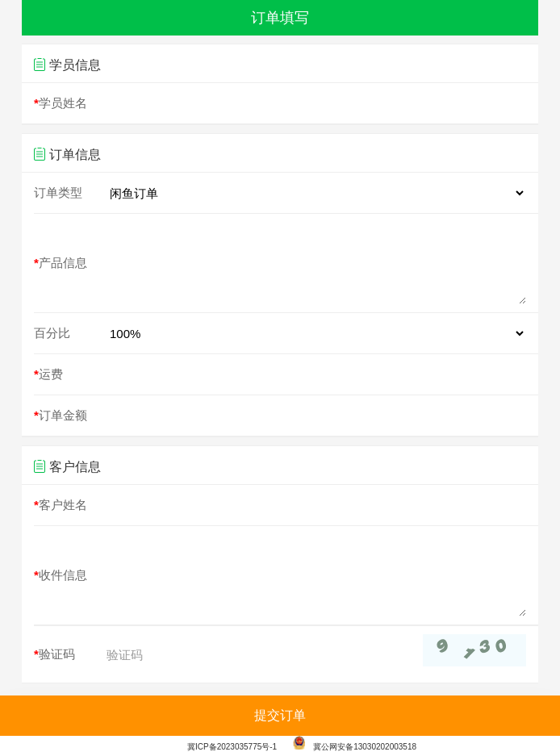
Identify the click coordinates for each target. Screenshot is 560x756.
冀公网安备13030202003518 (355, 747)
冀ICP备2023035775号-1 (232, 747)
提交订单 (280, 715)
